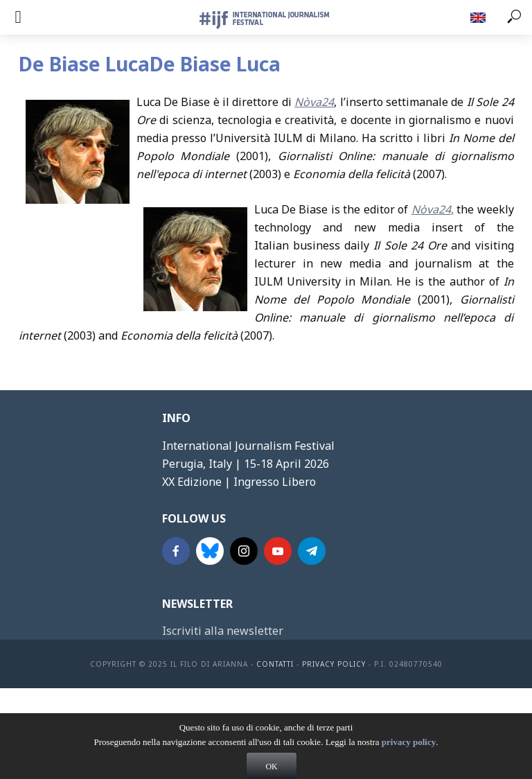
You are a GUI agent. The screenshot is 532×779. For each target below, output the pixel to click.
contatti (275, 664)
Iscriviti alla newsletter (223, 631)
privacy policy (409, 756)
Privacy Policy (334, 664)
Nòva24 (314, 102)
